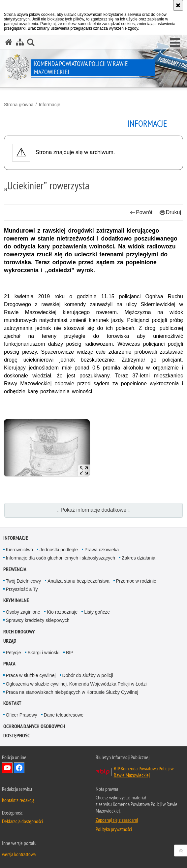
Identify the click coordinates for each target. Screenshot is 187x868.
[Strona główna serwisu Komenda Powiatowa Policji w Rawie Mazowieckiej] (9, 42)
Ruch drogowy (19, 632)
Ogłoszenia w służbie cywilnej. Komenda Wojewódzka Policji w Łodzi (76, 684)
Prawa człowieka (102, 550)
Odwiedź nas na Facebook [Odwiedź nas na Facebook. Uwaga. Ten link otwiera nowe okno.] (19, 768)
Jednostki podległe (59, 550)
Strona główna (19, 105)
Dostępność (16, 736)
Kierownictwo (19, 550)
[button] (175, 43)
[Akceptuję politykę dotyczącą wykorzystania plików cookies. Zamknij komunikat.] (178, 5)
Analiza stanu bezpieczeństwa (78, 581)
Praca (9, 664)
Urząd (10, 641)
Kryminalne (16, 600)
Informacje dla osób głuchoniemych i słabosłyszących (61, 558)
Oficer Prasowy (22, 715)
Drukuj (170, 212)
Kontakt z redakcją (18, 800)
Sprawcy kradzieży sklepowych (38, 620)
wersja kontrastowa (19, 854)
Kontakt (12, 703)
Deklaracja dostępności (22, 821)
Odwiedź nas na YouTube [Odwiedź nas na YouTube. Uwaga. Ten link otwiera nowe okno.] (7, 768)
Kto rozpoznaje (62, 612)
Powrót (141, 212)
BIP (70, 653)
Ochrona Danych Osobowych (34, 726)
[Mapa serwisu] (20, 42)
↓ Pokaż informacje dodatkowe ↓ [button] (94, 510)
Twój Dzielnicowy (24, 581)
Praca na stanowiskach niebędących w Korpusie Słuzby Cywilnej (72, 692)
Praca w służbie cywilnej (31, 675)
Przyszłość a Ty (22, 589)
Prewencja (15, 569)
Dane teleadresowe (64, 715)
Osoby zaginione (23, 612)
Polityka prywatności (114, 829)
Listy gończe (97, 612)
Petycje (14, 653)
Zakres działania (139, 558)
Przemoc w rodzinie (136, 581)
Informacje (49, 105)
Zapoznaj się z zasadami (117, 820)
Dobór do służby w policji (88, 675)
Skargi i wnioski (44, 653)
